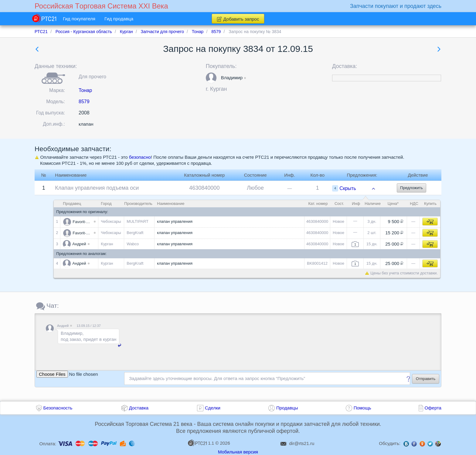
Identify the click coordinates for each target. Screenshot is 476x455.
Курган (218, 89)
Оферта (433, 408)
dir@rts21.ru (302, 443)
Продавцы (287, 408)
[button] (211, 78)
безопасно (140, 157)
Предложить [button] (411, 188)
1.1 (201, 443)
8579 (84, 102)
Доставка (139, 408)
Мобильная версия (238, 452)
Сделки (213, 408)
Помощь (362, 408)
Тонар (85, 90)
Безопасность (58, 408)
